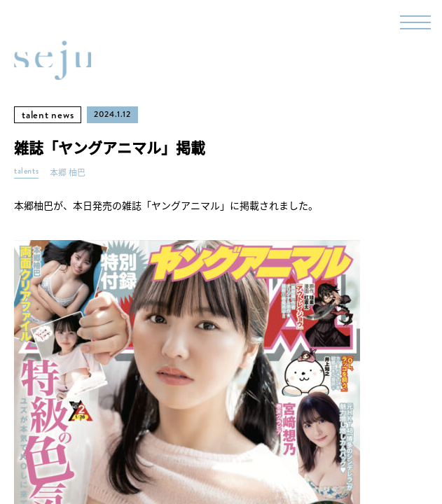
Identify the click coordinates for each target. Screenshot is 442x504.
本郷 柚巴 (68, 173)
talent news (48, 115)
